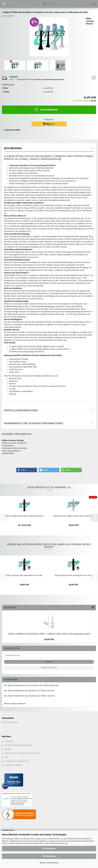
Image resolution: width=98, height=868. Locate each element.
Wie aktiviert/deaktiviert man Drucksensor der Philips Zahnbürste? (31, 685)
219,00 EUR (49, 639)
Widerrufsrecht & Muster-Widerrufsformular (22, 753)
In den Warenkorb (46, 109)
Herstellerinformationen (21, 410)
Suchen (49, 662)
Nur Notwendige (49, 856)
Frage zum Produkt (12, 130)
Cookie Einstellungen (13, 765)
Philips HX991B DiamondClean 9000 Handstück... (24, 516)
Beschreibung (13, 148)
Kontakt (8, 749)
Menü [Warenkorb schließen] (4, 4)
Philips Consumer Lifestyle (90, 21)
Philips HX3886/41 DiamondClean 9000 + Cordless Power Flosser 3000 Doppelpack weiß (49, 634)
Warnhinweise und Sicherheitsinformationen (33, 423)
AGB (6, 757)
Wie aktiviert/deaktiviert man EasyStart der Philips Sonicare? (29, 691)
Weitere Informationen (49, 863)
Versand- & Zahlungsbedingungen (18, 745)
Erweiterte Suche (49, 668)
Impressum (9, 741)
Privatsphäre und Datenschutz (17, 761)
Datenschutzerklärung (59, 843)
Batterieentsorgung (10, 722)
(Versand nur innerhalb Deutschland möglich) (49, 80)
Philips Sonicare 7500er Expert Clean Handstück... (73, 516)
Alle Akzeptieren (49, 849)
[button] (27, 470)
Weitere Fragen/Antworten (15, 704)
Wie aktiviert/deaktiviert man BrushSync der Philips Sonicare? (30, 696)
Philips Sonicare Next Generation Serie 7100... (24, 575)
